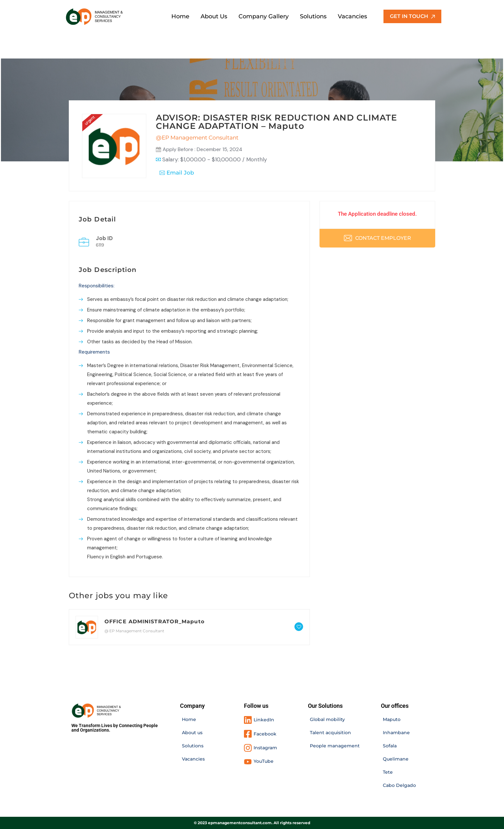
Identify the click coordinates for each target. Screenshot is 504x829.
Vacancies (193, 759)
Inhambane (396, 733)
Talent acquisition (330, 733)
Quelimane (396, 759)
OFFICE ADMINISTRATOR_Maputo (154, 622)
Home (189, 719)
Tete (388, 772)
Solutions (193, 746)
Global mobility (327, 719)
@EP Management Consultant (197, 138)
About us (192, 733)
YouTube (264, 761)
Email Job (177, 173)
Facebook (265, 734)
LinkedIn (264, 720)
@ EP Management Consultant (134, 631)
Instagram (265, 748)
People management (335, 746)
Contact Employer (378, 238)
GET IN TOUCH (412, 16)
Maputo (392, 719)
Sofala (390, 746)
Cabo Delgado (399, 785)
